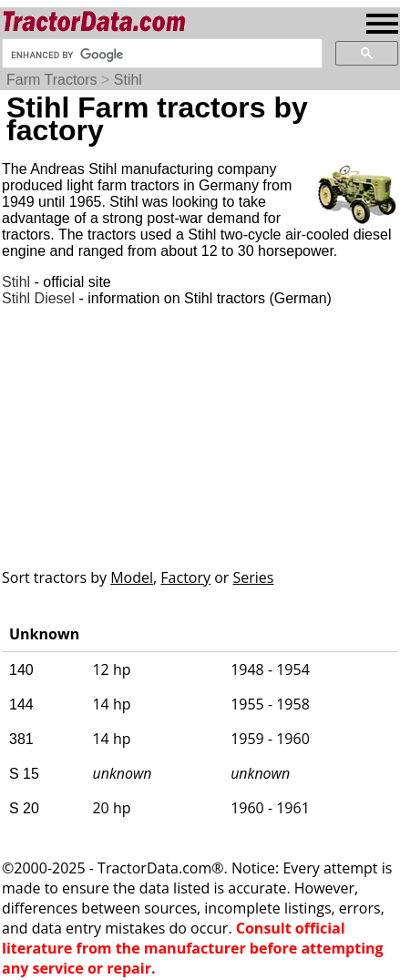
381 (21, 739)
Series (254, 577)
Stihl (128, 80)
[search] (160, 55)
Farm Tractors (52, 80)
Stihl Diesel (38, 298)
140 (21, 670)
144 (21, 704)
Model (132, 577)
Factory (185, 577)
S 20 (24, 808)
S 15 (24, 774)
